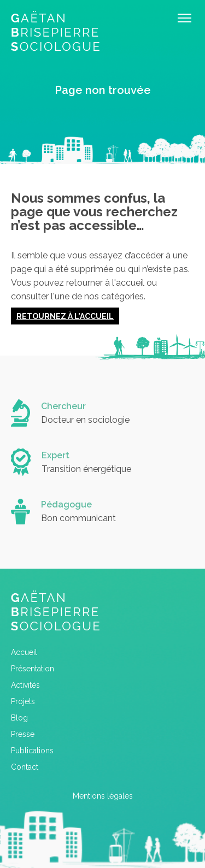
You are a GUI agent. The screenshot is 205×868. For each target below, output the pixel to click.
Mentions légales (103, 796)
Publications (32, 751)
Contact (25, 767)
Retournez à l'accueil (65, 316)
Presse (23, 734)
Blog (19, 718)
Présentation (33, 669)
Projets (23, 701)
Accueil (24, 652)
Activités (25, 685)
